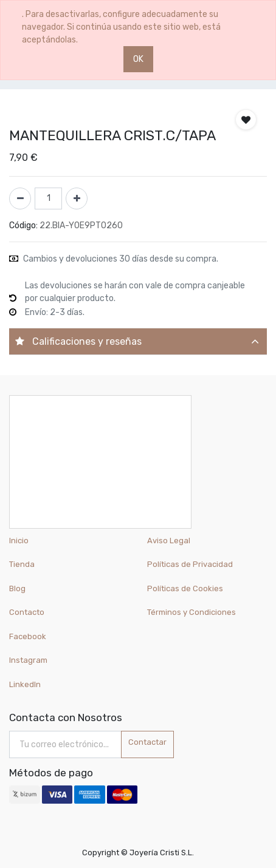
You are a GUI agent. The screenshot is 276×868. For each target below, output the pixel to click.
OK (138, 59)
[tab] (138, 341)
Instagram (28, 660)
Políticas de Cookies (185, 588)
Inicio (19, 541)
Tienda (22, 564)
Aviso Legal (169, 541)
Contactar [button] (147, 742)
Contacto (27, 612)
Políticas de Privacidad (190, 564)
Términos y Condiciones (191, 612)
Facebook (28, 636)
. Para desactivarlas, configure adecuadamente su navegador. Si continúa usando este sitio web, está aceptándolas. (121, 27)
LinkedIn (26, 684)
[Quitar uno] (20, 198)
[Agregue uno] (77, 198)
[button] (246, 120)
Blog (17, 588)
